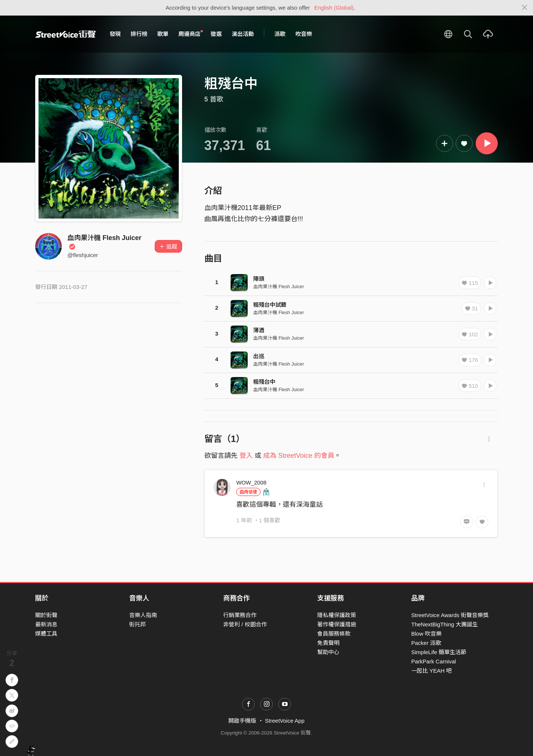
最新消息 (46, 624)
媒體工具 (46, 634)
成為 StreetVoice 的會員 (299, 456)
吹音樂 (304, 34)
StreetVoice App (285, 721)
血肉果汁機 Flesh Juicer (279, 287)
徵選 (216, 34)
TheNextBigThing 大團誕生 (445, 624)
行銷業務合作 (240, 615)
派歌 (280, 34)
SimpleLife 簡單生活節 (439, 652)
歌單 (163, 34)
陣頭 (259, 279)
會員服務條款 (334, 634)
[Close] (525, 8)
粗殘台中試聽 (270, 305)
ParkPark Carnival (434, 661)
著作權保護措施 (337, 624)
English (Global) (334, 8)
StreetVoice (66, 34)
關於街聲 (46, 615)
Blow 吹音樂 (426, 634)
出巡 (259, 356)
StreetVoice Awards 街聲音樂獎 (450, 615)
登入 (246, 456)
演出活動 (243, 34)
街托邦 (138, 624)
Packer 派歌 (426, 643)
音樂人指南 (143, 615)
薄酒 (259, 330)
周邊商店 (191, 34)
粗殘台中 (264, 382)
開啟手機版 (242, 721)
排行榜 (139, 34)
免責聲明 (328, 643)
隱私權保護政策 (337, 615)
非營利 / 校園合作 (245, 624)
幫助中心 (328, 652)
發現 (115, 34)
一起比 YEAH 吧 (431, 671)
